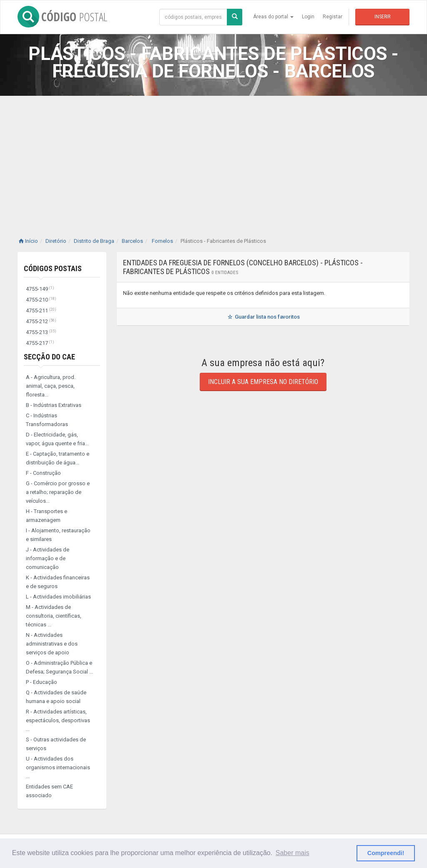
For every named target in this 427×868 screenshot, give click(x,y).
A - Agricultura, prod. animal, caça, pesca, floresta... (51, 386)
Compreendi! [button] (386, 853)
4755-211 (41, 311)
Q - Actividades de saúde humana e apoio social (56, 697)
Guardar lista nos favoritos (263, 317)
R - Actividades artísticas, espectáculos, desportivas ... (58, 720)
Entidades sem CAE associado (49, 791)
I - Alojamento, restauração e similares (58, 535)
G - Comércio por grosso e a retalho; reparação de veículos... (58, 492)
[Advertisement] (213, 158)
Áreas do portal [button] (273, 17)
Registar (333, 17)
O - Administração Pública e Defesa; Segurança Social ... (59, 667)
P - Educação (41, 682)
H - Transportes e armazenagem (46, 516)
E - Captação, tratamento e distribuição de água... (58, 458)
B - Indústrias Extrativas (54, 405)
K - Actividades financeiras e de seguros (58, 582)
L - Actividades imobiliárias (58, 597)
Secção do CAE (49, 357)
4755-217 (40, 343)
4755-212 (41, 321)
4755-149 (40, 289)
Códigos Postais (53, 268)
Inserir (382, 17)
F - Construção (43, 473)
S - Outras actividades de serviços (56, 744)
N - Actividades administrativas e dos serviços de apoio (52, 644)
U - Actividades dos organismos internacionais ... (58, 767)
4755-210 (41, 300)
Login (308, 17)
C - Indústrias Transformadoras (47, 420)
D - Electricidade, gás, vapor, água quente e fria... (57, 439)
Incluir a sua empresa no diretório (263, 382)
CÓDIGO (62, 17)
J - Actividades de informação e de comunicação (48, 558)
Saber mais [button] (293, 853)
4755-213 (41, 332)
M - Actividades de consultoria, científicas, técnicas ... (54, 616)
